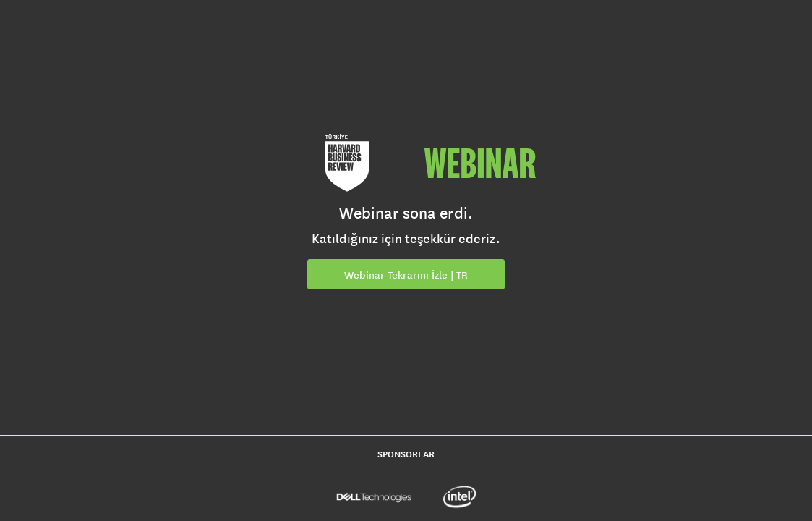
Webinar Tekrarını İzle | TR (406, 275)
